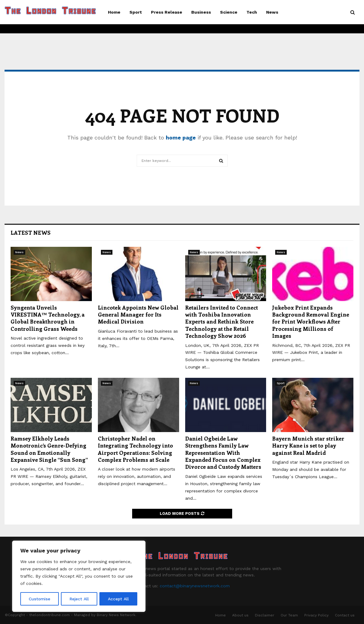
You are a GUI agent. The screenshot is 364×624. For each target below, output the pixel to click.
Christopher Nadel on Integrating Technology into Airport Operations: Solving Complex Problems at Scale (135, 449)
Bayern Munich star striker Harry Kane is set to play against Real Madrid (308, 446)
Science (229, 12)
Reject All (80, 599)
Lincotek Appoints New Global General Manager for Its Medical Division (138, 315)
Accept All (119, 599)
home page (181, 138)
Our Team (289, 615)
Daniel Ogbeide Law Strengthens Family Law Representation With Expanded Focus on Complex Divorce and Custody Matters (223, 453)
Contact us (345, 615)
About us (240, 615)
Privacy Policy (316, 615)
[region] (79, 576)
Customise (40, 599)
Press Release (167, 12)
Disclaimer (265, 615)
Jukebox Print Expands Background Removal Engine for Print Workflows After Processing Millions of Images (311, 322)
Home (114, 12)
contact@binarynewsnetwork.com (195, 586)
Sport (136, 12)
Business (201, 12)
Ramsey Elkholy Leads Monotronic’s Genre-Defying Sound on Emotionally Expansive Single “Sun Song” (49, 449)
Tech (252, 12)
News (272, 12)
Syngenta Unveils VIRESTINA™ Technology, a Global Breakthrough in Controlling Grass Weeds (48, 318)
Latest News (31, 233)
